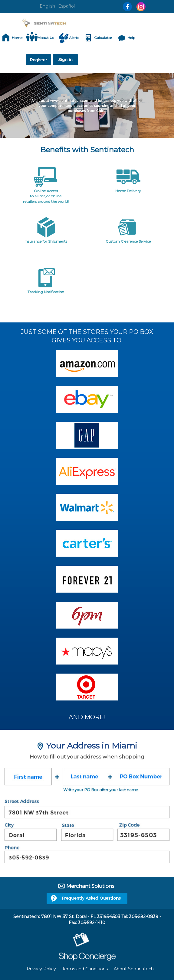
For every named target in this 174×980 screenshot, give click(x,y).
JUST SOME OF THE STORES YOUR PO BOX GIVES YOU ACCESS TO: (87, 336)
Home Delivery (128, 191)
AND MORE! (87, 717)
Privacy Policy (41, 969)
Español (66, 6)
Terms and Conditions (85, 969)
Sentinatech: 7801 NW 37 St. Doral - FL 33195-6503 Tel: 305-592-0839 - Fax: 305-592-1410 (87, 920)
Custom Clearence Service (128, 241)
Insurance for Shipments (46, 241)
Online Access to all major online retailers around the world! (46, 196)
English (47, 6)
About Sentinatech (134, 969)
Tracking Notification (46, 292)
